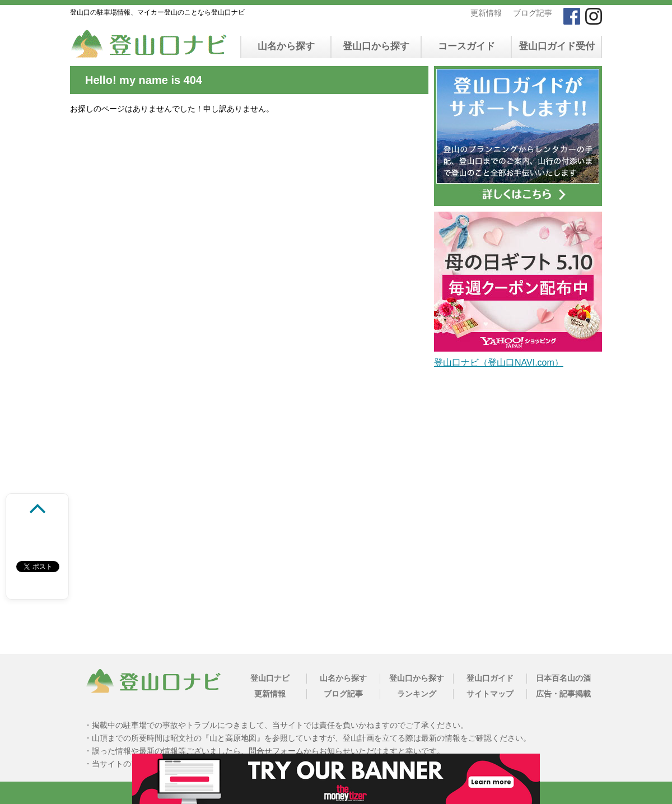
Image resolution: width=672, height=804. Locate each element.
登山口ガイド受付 (557, 46)
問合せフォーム (276, 751)
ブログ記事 (533, 13)
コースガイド (466, 46)
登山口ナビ (270, 678)
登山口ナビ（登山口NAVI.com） (499, 363)
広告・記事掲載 (563, 694)
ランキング (417, 694)
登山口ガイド (490, 678)
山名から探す (286, 46)
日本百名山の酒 (563, 678)
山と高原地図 (233, 738)
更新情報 (486, 13)
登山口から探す (376, 46)
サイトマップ (490, 694)
